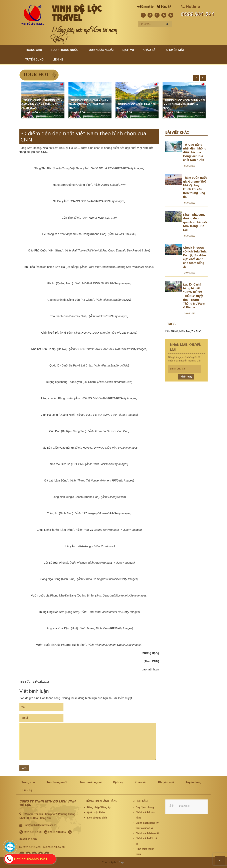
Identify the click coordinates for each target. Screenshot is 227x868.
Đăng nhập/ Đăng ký (99, 807)
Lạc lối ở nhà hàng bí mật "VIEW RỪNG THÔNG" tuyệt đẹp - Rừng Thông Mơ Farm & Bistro (194, 296)
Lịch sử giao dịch (97, 818)
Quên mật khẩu (96, 812)
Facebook (184, 806)
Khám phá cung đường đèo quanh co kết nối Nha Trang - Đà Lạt (195, 222)
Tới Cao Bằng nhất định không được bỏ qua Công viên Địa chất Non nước (195, 152)
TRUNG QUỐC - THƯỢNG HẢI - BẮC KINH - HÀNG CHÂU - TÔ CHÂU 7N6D (42, 104)
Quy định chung (145, 807)
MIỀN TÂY (185, 331)
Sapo (122, 862)
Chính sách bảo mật (147, 833)
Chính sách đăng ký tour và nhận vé (147, 825)
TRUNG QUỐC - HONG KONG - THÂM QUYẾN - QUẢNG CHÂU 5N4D (88, 104)
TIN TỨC (25, 682)
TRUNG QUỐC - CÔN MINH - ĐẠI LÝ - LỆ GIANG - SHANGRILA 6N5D (184, 104)
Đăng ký (166, 7)
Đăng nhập (147, 7)
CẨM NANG (172, 331)
